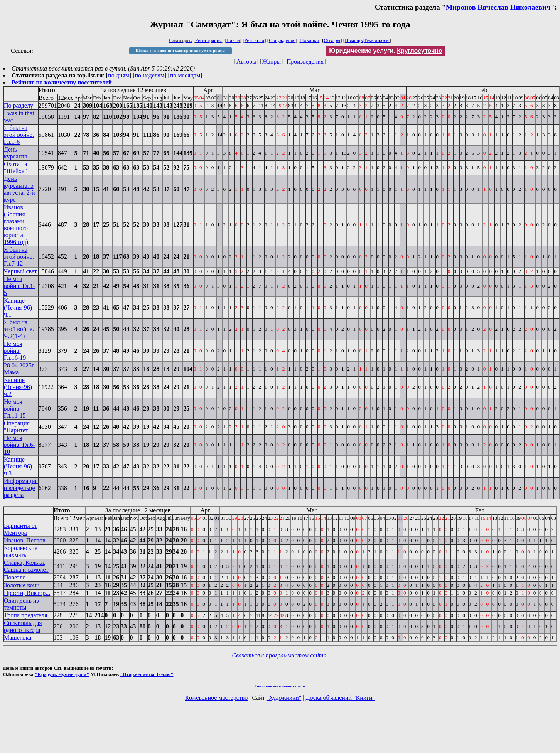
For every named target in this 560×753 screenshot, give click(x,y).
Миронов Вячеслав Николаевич (498, 7)
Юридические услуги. (386, 51)
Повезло (15, 577)
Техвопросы (377, 40)
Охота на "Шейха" (16, 168)
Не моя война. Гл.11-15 (15, 409)
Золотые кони (22, 585)
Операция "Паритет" (17, 427)
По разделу (19, 105)
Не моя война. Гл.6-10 (19, 445)
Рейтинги (255, 40)
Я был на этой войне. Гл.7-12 (19, 257)
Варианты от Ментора (21, 529)
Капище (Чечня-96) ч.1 (18, 307)
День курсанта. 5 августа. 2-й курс (19, 189)
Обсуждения (282, 40)
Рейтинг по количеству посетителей (62, 82)
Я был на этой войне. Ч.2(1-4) (19, 329)
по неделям (150, 75)
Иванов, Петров (25, 540)
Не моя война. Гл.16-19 (15, 351)
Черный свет (20, 271)
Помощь (354, 40)
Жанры (272, 61)
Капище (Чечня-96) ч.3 (18, 466)
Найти (233, 40)
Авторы (246, 61)
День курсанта (16, 153)
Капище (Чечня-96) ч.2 (18, 387)
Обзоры (332, 40)
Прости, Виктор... (27, 593)
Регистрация (208, 40)
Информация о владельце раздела (21, 488)
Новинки (310, 40)
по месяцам (185, 75)
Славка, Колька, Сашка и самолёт (26, 566)
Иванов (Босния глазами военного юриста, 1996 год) (16, 225)
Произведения (305, 61)
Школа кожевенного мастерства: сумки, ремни (180, 51)
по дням (119, 75)
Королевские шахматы (21, 552)
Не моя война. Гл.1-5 (19, 286)
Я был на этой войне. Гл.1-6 (19, 135)
